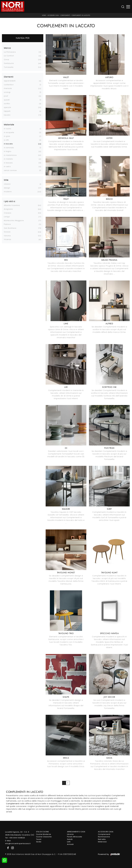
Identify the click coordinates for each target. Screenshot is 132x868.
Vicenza (7, 239)
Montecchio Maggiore (14, 221)
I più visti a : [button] (10, 201)
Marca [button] (7, 48)
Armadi (70, 844)
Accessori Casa (53, 15)
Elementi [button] (9, 77)
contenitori (9, 85)
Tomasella (9, 67)
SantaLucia (9, 63)
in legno (8, 151)
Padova (7, 224)
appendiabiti (10, 81)
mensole (8, 88)
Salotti (70, 839)
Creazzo (8, 213)
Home (44, 15)
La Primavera (10, 52)
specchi (7, 107)
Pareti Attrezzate (75, 837)
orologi (7, 92)
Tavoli (39, 839)
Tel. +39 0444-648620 (15, 838)
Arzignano (8, 209)
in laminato (9, 148)
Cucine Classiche (44, 837)
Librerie (70, 834)
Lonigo (7, 217)
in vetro (7, 167)
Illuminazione (104, 837)
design (7, 188)
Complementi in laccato (81, 15)
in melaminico (10, 155)
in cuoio (7, 129)
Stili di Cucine (43, 832)
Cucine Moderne (44, 834)
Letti (69, 842)
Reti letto (102, 839)
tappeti (7, 111)
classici (7, 184)
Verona (7, 236)
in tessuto (8, 163)
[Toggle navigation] (128, 6)
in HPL (6, 140)
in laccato (8, 144)
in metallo (8, 159)
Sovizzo (7, 232)
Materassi (102, 842)
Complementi (65, 15)
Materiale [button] (9, 125)
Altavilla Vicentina (12, 205)
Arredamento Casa (76, 832)
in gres (7, 136)
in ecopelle (9, 132)
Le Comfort (9, 56)
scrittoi (7, 104)
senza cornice (10, 170)
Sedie (39, 842)
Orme (6, 60)
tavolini (7, 115)
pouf (6, 96)
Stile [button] (6, 180)
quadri (7, 100)
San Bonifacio (10, 228)
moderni (8, 192)
